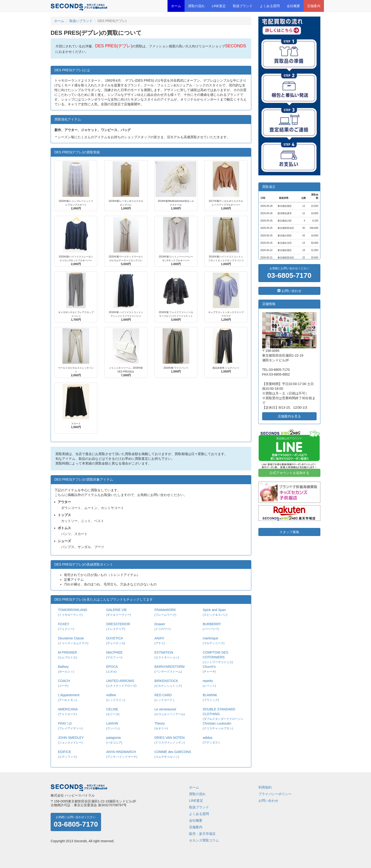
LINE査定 (219, 6)
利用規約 (265, 787)
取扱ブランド (243, 6)
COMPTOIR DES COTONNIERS (218, 657)
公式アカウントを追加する (289, 473)
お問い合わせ (289, 291)
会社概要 (293, 6)
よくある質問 (270, 6)
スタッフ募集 (289, 532)
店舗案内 (314, 6)
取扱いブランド (81, 21)
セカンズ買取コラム (204, 840)
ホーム (176, 6)
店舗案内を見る (289, 416)
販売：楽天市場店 (202, 834)
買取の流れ (196, 6)
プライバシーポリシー (275, 794)
